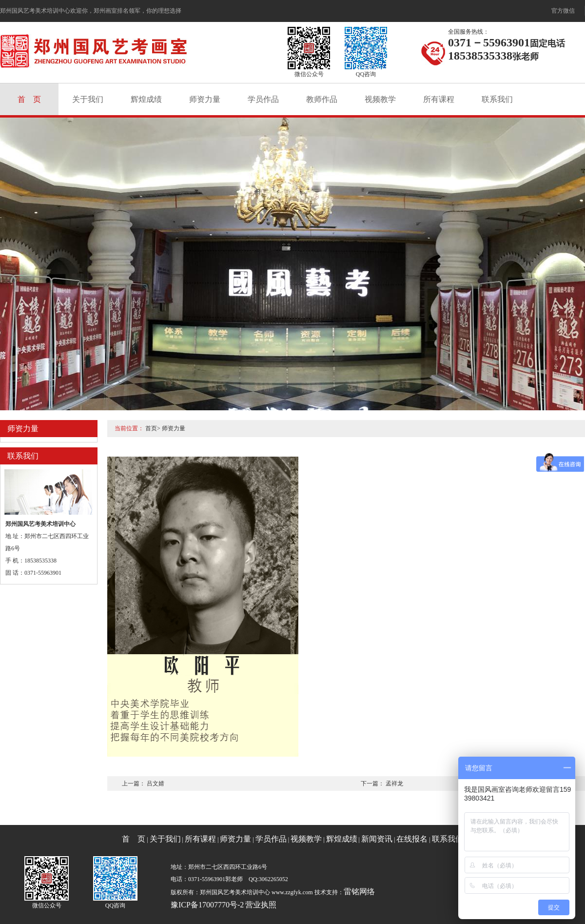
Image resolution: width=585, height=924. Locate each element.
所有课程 (439, 99)
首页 (151, 428)
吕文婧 (156, 783)
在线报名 (412, 839)
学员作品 (263, 99)
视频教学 (380, 99)
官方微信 (563, 11)
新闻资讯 (377, 839)
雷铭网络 (359, 892)
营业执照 (261, 905)
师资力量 (205, 99)
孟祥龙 (394, 783)
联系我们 (497, 99)
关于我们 (88, 99)
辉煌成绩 (146, 99)
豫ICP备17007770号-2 (207, 905)
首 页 (29, 99)
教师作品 (322, 99)
